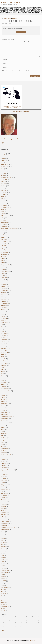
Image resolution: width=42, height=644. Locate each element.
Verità (2, 212)
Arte (2, 325)
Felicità (3, 209)
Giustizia (3, 421)
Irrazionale (4, 515)
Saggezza (3, 239)
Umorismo (4, 310)
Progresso (3, 406)
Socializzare (4, 468)
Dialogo (3, 410)
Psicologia (3, 182)
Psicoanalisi (4, 481)
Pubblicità (3, 568)
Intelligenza (4, 226)
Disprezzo (3, 384)
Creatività (3, 335)
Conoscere (3, 156)
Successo (3, 461)
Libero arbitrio (4, 222)
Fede (2, 517)
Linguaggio (4, 305)
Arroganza (4, 286)
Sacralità (3, 395)
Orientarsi (3, 549)
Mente (2, 169)
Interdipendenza (5, 271)
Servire (3, 562)
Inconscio (3, 173)
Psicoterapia (4, 295)
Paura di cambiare (6, 391)
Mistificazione (4, 361)
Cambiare (3, 220)
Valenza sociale (5, 389)
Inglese (3, 585)
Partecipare (4, 495)
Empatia (3, 344)
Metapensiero (4, 485)
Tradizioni (3, 457)
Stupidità (3, 280)
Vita (2, 199)
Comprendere (4, 252)
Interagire (3, 154)
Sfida (2, 491)
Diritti (2, 566)
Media (2, 374)
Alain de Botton (5, 587)
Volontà (3, 259)
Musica (3, 380)
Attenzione (4, 387)
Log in (2, 143)
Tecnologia (4, 459)
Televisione (4, 513)
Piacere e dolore (5, 167)
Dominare (3, 434)
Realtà (2, 444)
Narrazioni (3, 500)
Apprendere (4, 278)
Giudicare (3, 184)
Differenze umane (5, 216)
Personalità (4, 474)
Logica (3, 248)
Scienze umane (5, 572)
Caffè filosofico (5, 290)
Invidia (3, 555)
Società (3, 214)
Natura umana (8, 18)
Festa (2, 446)
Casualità (3, 273)
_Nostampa (4, 254)
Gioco (2, 327)
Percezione (4, 338)
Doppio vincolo (5, 412)
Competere (4, 192)
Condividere (4, 224)
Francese (3, 372)
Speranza (3, 506)
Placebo (3, 532)
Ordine (3, 487)
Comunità (3, 308)
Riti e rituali (4, 333)
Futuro (2, 357)
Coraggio (3, 478)
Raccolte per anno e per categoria (10, 139)
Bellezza (3, 263)
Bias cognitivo (4, 352)
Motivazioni (4, 205)
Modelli (3, 408)
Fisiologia (3, 602)
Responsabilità (5, 419)
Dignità (3, 589)
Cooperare (3, 246)
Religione (3, 160)
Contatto (33, 640)
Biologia (3, 538)
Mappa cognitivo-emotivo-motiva (9, 229)
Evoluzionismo (5, 404)
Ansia (2, 574)
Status (2, 276)
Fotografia (4, 519)
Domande (3, 284)
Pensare (3, 194)
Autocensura (4, 382)
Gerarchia (3, 256)
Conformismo (4, 241)
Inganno (3, 316)
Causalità (3, 244)
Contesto (3, 611)
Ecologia (3, 359)
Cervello (3, 393)
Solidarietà (4, 466)
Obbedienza (4, 414)
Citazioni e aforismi (6, 455)
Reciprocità (4, 502)
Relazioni (3, 201)
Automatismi (4, 299)
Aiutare (3, 476)
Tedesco (3, 557)
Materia (3, 604)
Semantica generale (6, 570)
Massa (2, 545)
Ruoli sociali (4, 350)
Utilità (2, 510)
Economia (3, 425)
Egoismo (3, 498)
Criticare (3, 297)
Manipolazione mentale (7, 440)
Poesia (2, 346)
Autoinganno (4, 348)
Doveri (2, 609)
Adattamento (4, 489)
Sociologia (3, 560)
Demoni (3, 399)
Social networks (5, 521)
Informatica (4, 504)
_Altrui (2, 218)
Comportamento (5, 265)
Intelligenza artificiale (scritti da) (9, 528)
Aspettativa (4, 525)
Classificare (4, 564)
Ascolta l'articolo (21, 32)
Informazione (4, 323)
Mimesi (3, 540)
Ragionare (3, 237)
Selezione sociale (5, 607)
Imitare (3, 269)
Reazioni (3, 579)
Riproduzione (4, 598)
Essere (2, 431)
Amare (3, 231)
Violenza (3, 370)
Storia (2, 451)
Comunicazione (5, 207)
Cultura (3, 282)
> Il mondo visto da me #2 (21, 111)
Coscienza (3, 186)
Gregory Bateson (5, 472)
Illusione (3, 314)
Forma (2, 442)
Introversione (4, 449)
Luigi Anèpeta (4, 493)
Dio (2, 553)
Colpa (2, 367)
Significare (4, 577)
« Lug (2, 631)
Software (3, 542)
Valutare (3, 188)
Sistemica (15, 18)
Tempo (3, 331)
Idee (2, 329)
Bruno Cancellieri (5, 530)
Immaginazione (5, 303)
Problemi (3, 397)
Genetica (3, 376)
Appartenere (4, 171)
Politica (3, 203)
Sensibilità (3, 581)
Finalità (3, 429)
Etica (2, 162)
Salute (2, 583)
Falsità (2, 261)
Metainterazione (5, 523)
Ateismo (3, 483)
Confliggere (4, 179)
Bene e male (4, 363)
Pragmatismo (4, 463)
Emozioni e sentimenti (6, 177)
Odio (2, 436)
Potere (2, 267)
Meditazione (4, 438)
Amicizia (3, 427)
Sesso (2, 378)
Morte (2, 320)
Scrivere (3, 551)
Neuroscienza (4, 536)
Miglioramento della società (8, 470)
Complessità (4, 318)
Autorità (3, 508)
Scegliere (3, 235)
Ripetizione (4, 594)
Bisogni (3, 158)
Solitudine (3, 301)
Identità (3, 250)
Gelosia (3, 592)
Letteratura (4, 342)
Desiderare (4, 293)
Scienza (3, 312)
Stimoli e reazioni (5, 423)
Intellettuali (4, 547)
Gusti (2, 596)
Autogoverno (4, 340)
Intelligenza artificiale (6, 417)
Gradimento (4, 453)
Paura (2, 233)
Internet (3, 534)
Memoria (3, 402)
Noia (2, 600)
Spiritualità (4, 365)
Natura (3, 355)
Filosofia (3, 175)
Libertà (3, 197)
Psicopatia (3, 288)
